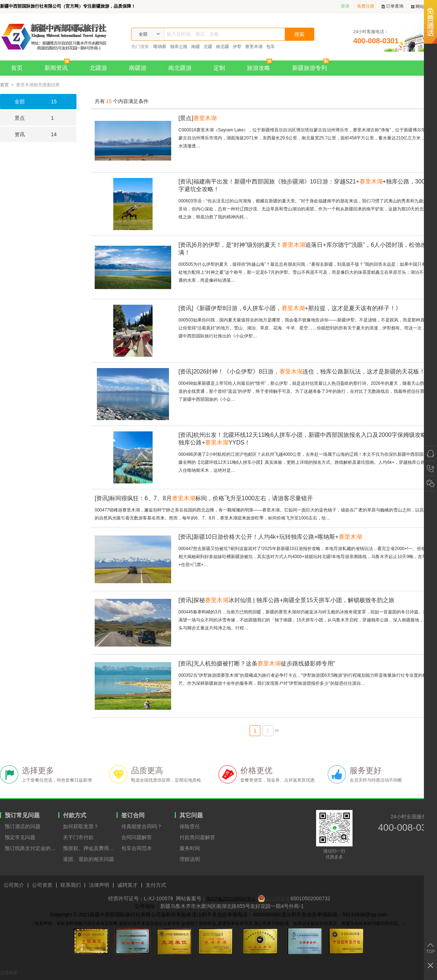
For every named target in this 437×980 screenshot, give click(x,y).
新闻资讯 (59, 66)
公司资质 (42, 885)
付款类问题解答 (197, 837)
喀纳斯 (160, 47)
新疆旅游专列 (312, 66)
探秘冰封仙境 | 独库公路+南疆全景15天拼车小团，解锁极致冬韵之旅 (286, 600)
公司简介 (14, 885)
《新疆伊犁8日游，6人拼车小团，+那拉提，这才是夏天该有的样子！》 (290, 308)
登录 (345, 6)
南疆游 (138, 68)
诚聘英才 (127, 885)
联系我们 (71, 885)
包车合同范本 (137, 848)
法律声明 (99, 885)
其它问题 (191, 815)
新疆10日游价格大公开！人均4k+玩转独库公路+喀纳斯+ (270, 537)
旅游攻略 (261, 66)
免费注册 (366, 6)
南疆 (196, 47)
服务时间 (190, 848)
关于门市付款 (78, 837)
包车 (271, 47)
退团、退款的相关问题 (88, 859)
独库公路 (179, 47)
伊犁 (237, 47)
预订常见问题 (22, 815)
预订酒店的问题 (23, 826)
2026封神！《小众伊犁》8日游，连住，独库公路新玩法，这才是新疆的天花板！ (302, 372)
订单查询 (393, 6)
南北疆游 (180, 68)
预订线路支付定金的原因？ (32, 848)
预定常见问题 (20, 837)
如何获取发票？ (81, 826)
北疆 (208, 47)
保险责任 (190, 826)
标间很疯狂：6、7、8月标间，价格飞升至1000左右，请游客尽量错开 (204, 498)
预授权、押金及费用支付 (90, 848)
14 (28, 134)
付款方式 (75, 815)
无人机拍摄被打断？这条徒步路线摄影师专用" (257, 663)
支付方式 (156, 885)
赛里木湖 (254, 47)
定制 (219, 68)
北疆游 (98, 68)
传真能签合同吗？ (142, 826)
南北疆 (223, 47)
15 (28, 102)
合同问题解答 (137, 837)
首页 (17, 68)
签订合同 (133, 815)
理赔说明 (190, 859)
